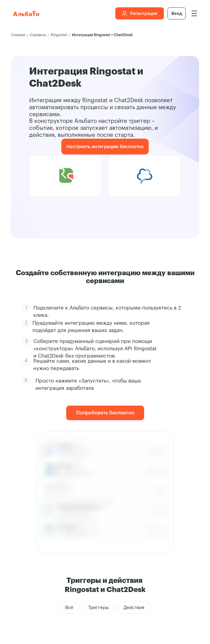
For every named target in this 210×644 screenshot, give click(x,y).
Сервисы (38, 35)
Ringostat (59, 35)
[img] (194, 13)
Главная (18, 35)
